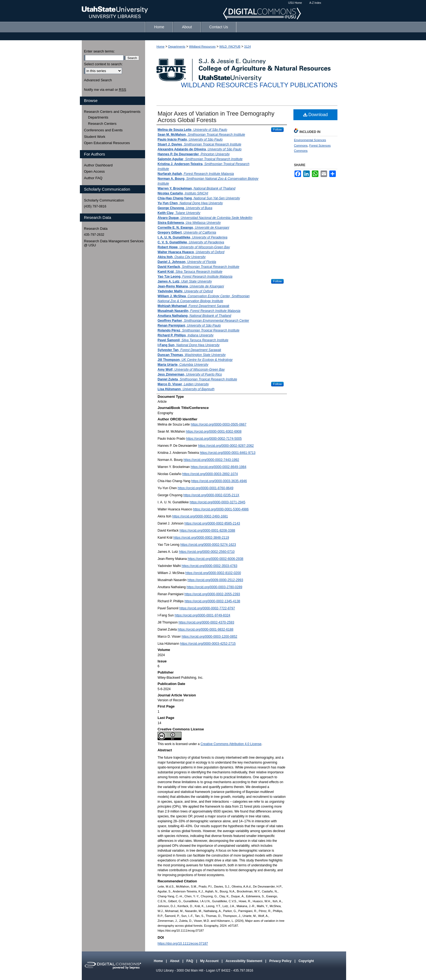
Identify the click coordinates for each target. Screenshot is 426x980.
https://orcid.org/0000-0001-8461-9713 (228, 453)
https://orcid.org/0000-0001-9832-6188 (206, 629)
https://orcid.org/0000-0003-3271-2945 (217, 502)
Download (316, 115)
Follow (277, 129)
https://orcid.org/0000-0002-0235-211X (211, 495)
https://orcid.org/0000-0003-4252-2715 (208, 644)
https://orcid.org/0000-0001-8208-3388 (207, 531)
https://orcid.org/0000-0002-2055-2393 (212, 594)
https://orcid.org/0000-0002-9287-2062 (226, 446)
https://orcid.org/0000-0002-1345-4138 (212, 601)
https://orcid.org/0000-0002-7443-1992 (211, 460)
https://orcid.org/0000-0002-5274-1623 (208, 545)
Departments (177, 46)
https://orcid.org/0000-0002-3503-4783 (210, 566)
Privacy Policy (281, 961)
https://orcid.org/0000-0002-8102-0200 (213, 573)
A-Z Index (315, 3)
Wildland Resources (202, 46)
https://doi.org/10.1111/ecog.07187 (183, 944)
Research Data (96, 229)
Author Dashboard (98, 165)
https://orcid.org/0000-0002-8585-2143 (212, 523)
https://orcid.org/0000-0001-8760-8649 (206, 488)
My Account (210, 961)
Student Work (95, 137)
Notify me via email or (105, 90)
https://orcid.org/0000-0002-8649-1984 (219, 467)
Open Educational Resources (107, 143)
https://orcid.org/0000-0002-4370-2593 (206, 622)
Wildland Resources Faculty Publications (259, 85)
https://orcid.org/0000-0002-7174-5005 (214, 439)
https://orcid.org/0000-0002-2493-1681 (200, 516)
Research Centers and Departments (112, 112)
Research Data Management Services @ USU (114, 243)
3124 (248, 46)
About (175, 961)
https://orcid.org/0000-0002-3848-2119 (201, 538)
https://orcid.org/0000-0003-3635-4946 (219, 481)
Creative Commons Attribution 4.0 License (231, 744)
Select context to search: (103, 64)
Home (160, 46)
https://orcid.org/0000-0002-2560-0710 (207, 552)
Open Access (94, 171)
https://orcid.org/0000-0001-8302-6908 (214, 432)
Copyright (306, 961)
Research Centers (102, 124)
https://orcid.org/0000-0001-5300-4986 (221, 509)
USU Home (295, 3)
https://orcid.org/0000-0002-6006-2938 (216, 559)
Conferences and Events (103, 130)
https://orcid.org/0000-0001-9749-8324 (203, 615)
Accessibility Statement (244, 961)
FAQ (190, 961)
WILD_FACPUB (230, 46)
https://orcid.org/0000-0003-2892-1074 (210, 474)
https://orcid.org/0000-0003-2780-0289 (214, 587)
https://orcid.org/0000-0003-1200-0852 (209, 637)
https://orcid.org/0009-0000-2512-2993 (215, 580)
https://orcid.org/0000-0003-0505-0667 (219, 424)
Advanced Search (98, 80)
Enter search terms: (99, 51)
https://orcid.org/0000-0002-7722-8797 (207, 608)
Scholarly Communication (104, 200)
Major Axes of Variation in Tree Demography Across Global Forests (216, 117)
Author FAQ (93, 178)
